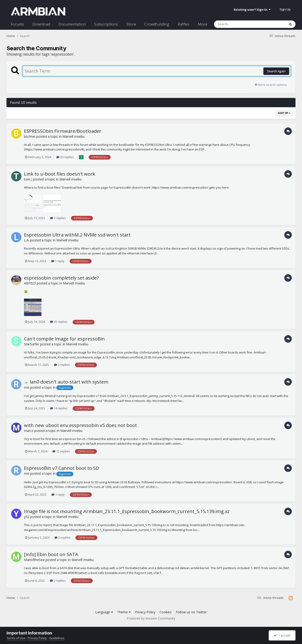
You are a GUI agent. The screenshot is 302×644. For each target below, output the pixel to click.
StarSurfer (32, 344)
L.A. (27, 240)
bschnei (30, 136)
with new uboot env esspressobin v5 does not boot (80, 425)
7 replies (62, 365)
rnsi (27, 387)
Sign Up (285, 9)
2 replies (62, 537)
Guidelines (57, 638)
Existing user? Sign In (252, 10)
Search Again (276, 71)
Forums (17, 24)
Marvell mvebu (73, 136)
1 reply (58, 261)
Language (104, 612)
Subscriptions (106, 24)
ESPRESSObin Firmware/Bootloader (63, 131)
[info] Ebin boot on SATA (51, 554)
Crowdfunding (157, 24)
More (203, 24)
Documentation (72, 24)
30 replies (65, 157)
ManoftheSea (34, 560)
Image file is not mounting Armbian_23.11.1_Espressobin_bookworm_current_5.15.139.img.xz (127, 511)
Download (41, 24)
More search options (271, 85)
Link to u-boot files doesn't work (60, 174)
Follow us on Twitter (191, 612)
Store (131, 24)
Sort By (284, 113)
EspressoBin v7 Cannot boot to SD (61, 468)
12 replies (61, 451)
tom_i (28, 179)
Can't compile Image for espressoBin (64, 339)
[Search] (238, 24)
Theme (124, 612)
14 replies (59, 408)
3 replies (58, 218)
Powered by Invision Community (151, 618)
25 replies (59, 322)
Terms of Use (16, 638)
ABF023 (30, 283)
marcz (29, 431)
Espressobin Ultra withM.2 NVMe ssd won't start (77, 235)
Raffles (184, 24)
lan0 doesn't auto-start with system (66, 382)
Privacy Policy (145, 612)
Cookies (166, 612)
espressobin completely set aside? (61, 278)
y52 (27, 517)
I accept (282, 635)
